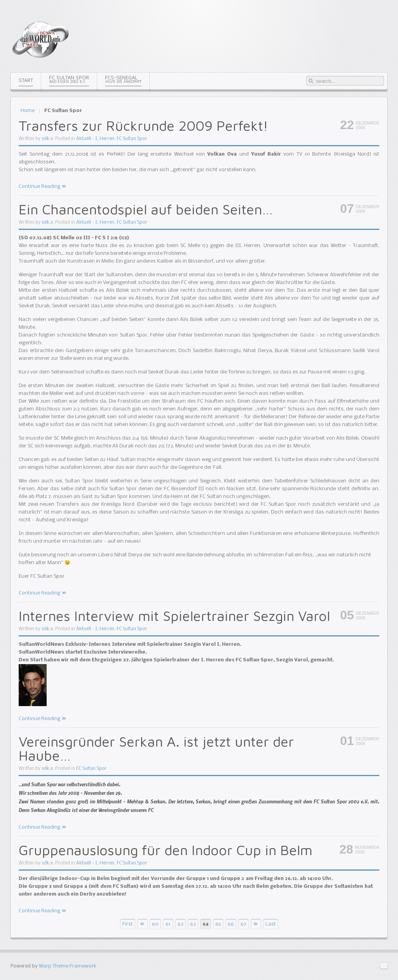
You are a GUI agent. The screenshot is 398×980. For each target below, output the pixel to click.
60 (155, 924)
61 (168, 924)
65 (218, 924)
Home (28, 111)
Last (271, 924)
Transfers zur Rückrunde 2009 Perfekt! (143, 125)
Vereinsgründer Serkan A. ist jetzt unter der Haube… (156, 748)
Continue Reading (39, 187)
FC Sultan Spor (132, 139)
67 (244, 924)
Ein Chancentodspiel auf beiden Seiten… (146, 209)
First (128, 924)
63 (193, 924)
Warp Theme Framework (68, 966)
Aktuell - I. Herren (95, 139)
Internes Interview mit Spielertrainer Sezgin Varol (174, 616)
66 (231, 924)
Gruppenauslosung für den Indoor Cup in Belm (166, 850)
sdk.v (47, 139)
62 (181, 924)
